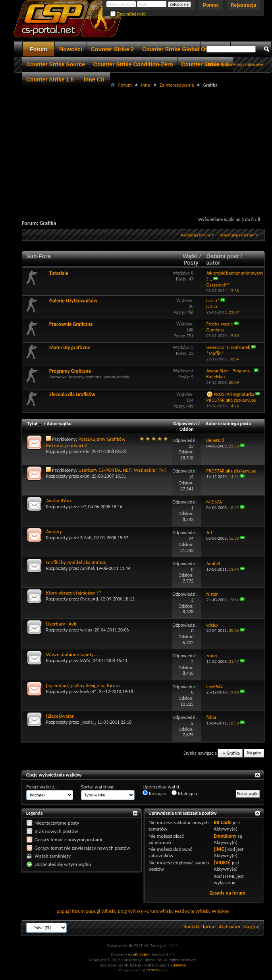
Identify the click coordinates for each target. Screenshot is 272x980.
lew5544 (89, 691)
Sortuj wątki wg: (98, 787)
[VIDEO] (222, 863)
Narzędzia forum (195, 235)
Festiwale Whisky (193, 911)
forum (209, 927)
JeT (83, 507)
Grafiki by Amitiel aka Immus (76, 562)
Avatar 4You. (59, 501)
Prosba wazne (220, 324)
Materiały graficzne (70, 348)
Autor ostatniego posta (228, 424)
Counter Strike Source (56, 64)
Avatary (54, 532)
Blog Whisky (130, 911)
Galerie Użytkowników (73, 301)
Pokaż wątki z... (42, 787)
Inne (146, 85)
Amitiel (87, 568)
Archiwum (230, 927)
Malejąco (184, 793)
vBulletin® (142, 955)
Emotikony (225, 836)
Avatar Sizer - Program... (230, 371)
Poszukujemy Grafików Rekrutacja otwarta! (86, 442)
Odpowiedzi (185, 424)
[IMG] (220, 849)
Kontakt (192, 927)
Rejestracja (243, 5)
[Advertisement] (146, 145)
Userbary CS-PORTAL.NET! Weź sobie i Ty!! (122, 470)
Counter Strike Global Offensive (184, 49)
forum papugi (86, 911)
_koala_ (88, 722)
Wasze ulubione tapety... (72, 654)
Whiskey (220, 911)
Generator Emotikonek (228, 347)
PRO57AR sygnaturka (234, 394)
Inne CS (94, 79)
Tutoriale (59, 273)
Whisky (109, 911)
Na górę (254, 753)
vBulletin (178, 965)
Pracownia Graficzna (71, 324)
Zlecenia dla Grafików (72, 394)
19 (191, 477)
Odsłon (186, 429)
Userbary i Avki (62, 624)
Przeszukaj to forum (237, 235)
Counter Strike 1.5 (50, 79)
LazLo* (213, 300)
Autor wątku (59, 424)
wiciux (86, 630)
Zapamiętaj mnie (128, 14)
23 (191, 446)
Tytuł (35, 424)
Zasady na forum (228, 893)
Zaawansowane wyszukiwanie (234, 64)
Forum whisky (159, 911)
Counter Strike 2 (112, 49)
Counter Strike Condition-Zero (133, 64)
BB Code (223, 822)
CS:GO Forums (156, 970)
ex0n (85, 451)
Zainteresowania (177, 85)
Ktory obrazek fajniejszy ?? (74, 593)
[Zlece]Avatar (60, 716)
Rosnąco (154, 793)
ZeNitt (86, 538)
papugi (64, 911)
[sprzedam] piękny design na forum (83, 685)
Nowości (71, 49)
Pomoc (211, 5)
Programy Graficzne (70, 371)
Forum (39, 49)
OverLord (89, 599)
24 (191, 538)
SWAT (85, 660)
